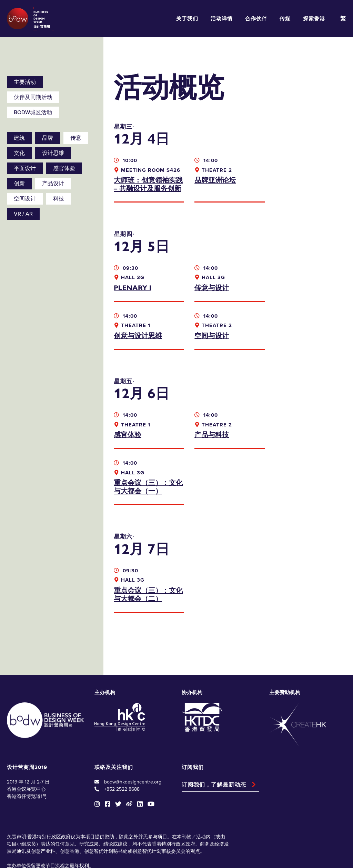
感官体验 (64, 168)
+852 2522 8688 (122, 741)
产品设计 (53, 184)
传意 (76, 138)
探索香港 (314, 19)
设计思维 (53, 153)
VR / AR (23, 214)
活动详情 (222, 19)
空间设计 (25, 199)
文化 (19, 153)
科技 (59, 199)
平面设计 (25, 168)
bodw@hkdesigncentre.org (133, 734)
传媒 (285, 19)
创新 (19, 184)
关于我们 (187, 19)
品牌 (48, 138)
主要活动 (25, 82)
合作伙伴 (256, 19)
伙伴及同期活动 (33, 97)
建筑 (19, 138)
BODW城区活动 (33, 112)
